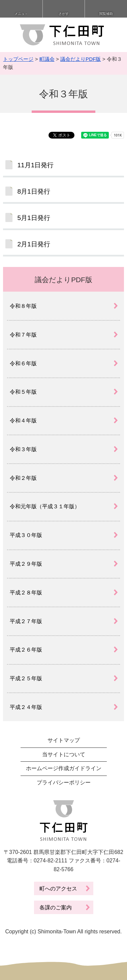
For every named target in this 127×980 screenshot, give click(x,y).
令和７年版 (23, 335)
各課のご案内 (56, 908)
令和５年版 (23, 392)
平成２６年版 (26, 650)
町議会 (47, 59)
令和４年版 (23, 421)
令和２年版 (23, 478)
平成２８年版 (26, 593)
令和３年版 (23, 449)
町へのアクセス (58, 889)
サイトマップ (64, 740)
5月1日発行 (34, 218)
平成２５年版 (26, 678)
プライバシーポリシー (64, 782)
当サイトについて (64, 754)
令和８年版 (23, 306)
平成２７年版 (26, 621)
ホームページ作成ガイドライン (64, 768)
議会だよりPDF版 (81, 59)
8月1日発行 (34, 191)
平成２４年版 (26, 707)
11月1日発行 (35, 165)
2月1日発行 (34, 244)
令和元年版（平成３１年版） (45, 506)
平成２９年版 (26, 564)
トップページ (18, 59)
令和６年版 (23, 363)
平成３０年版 (26, 535)
